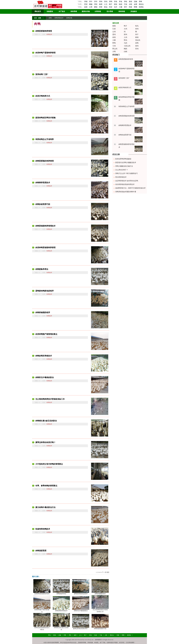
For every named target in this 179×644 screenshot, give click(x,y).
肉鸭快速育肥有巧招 (100, 629)
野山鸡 (115, 49)
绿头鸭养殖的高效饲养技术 (125, 184)
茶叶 (126, 7)
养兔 (121, 2)
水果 (91, 7)
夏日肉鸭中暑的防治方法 (45, 507)
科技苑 (96, 643)
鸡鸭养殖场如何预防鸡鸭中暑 (126, 192)
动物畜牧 (50, 11)
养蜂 (140, 2)
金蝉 (136, 4)
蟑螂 (136, 7)
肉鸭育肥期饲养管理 (44, 31)
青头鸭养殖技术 (121, 177)
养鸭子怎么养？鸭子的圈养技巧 (126, 173)
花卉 (116, 7)
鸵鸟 (137, 26)
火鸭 (114, 52)
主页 (35, 18)
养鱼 (116, 2)
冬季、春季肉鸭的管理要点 (46, 486)
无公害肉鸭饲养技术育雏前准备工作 (50, 399)
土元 (106, 4)
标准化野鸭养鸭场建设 (123, 159)
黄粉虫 (141, 4)
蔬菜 (86, 7)
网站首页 (38, 11)
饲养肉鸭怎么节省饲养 (45, 139)
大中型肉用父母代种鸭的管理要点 (49, 464)
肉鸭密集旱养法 (42, 269)
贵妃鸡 (138, 40)
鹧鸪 (137, 37)
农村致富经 (98, 640)
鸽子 (137, 34)
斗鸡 (114, 46)
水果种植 (98, 11)
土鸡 (125, 37)
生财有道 (109, 643)
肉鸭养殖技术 (59, 18)
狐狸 (101, 4)
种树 (101, 7)
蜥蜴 (91, 4)
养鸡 (106, 2)
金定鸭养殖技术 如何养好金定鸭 (127, 181)
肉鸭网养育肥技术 (43, 183)
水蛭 (131, 4)
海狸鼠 (141, 7)
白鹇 (125, 52)
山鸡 (114, 32)
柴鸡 (137, 46)
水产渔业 (62, 11)
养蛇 (96, 4)
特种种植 (122, 11)
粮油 (106, 7)
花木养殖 (110, 11)
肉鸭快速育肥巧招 (43, 204)
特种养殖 (74, 11)
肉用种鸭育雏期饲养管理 (45, 248)
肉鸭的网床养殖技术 (44, 356)
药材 (111, 7)
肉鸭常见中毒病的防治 (45, 377)
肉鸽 (114, 37)
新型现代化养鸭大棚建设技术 (126, 163)
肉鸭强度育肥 (41, 551)
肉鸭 (40, 18)
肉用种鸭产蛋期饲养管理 (45, 53)
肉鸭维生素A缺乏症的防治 (46, 421)
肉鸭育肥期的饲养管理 (45, 161)
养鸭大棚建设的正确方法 (124, 166)
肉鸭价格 (69, 18)
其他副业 (134, 11)
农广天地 (103, 643)
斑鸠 (125, 34)
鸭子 (125, 26)
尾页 (108, 572)
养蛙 (126, 2)
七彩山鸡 (127, 46)
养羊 (96, 2)
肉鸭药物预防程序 (43, 312)
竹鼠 (126, 4)
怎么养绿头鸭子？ (122, 170)
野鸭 (114, 43)
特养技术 (49, 34)
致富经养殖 (83, 643)
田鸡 (137, 49)
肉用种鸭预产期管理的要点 (46, 334)
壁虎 (86, 4)
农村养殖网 (55, 643)
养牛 (91, 2)
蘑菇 (96, 7)
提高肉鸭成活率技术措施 (45, 118)
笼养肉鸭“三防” (42, 74)
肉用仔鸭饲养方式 (43, 96)
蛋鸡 (114, 34)
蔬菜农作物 (86, 11)
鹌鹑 (114, 26)
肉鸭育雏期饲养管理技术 (45, 226)
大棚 (121, 7)
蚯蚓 (121, 4)
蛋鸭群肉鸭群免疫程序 (45, 291)
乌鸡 (125, 43)
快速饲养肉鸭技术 (43, 529)
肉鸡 (137, 29)
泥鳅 (136, 2)
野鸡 (125, 40)
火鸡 (125, 29)
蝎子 (111, 4)
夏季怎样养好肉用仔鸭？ (45, 442)
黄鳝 (131, 2)
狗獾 (131, 7)
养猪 (86, 2)
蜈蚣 (116, 4)
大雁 (114, 40)
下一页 (104, 572)
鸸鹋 (125, 49)
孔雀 (114, 29)
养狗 (101, 2)
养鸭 (111, 2)
